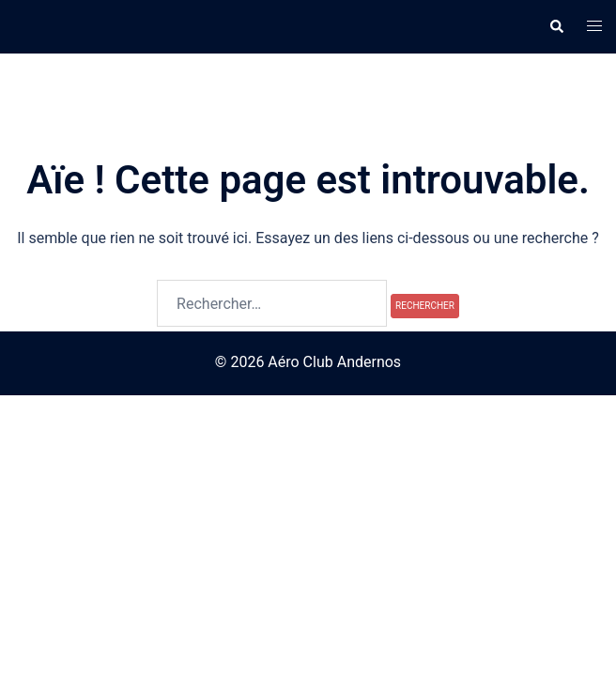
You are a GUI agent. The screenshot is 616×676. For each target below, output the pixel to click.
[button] (556, 26)
